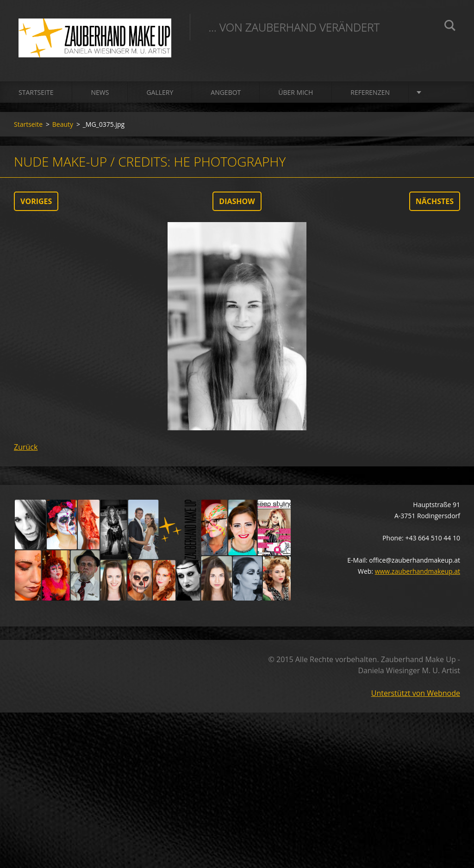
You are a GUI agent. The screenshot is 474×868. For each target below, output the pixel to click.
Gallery (160, 92)
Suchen (450, 27)
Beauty (63, 124)
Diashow (237, 201)
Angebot (226, 92)
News (100, 92)
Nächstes (435, 201)
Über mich (296, 92)
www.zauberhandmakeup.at (418, 571)
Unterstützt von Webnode (416, 693)
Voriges (36, 201)
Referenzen (370, 92)
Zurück (26, 447)
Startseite (36, 92)
